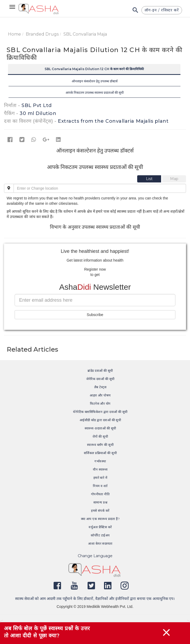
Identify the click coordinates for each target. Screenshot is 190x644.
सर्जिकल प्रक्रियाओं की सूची (100, 453)
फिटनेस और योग (100, 404)
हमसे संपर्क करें (100, 511)
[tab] (150, 179)
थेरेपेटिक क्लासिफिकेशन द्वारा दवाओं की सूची (100, 412)
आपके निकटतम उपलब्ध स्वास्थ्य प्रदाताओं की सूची (95, 93)
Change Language (95, 556)
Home (14, 34)
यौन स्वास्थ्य (100, 469)
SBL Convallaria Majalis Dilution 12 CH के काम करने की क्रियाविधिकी (94, 69)
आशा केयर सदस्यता (100, 543)
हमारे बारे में (100, 478)
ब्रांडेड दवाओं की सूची (100, 371)
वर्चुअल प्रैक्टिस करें (100, 527)
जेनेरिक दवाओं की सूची (100, 379)
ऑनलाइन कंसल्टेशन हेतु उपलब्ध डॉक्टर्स (95, 81)
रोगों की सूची (100, 436)
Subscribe (95, 315)
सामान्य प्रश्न (100, 502)
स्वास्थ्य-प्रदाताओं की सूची (100, 428)
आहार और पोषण (100, 395)
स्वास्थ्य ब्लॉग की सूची (100, 445)
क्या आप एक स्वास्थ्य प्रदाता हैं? (100, 519)
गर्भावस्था (100, 461)
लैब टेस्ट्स (100, 387)
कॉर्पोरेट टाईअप (100, 535)
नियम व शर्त (100, 486)
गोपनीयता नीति (100, 494)
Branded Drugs (42, 34)
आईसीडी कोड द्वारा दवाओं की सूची (100, 420)
